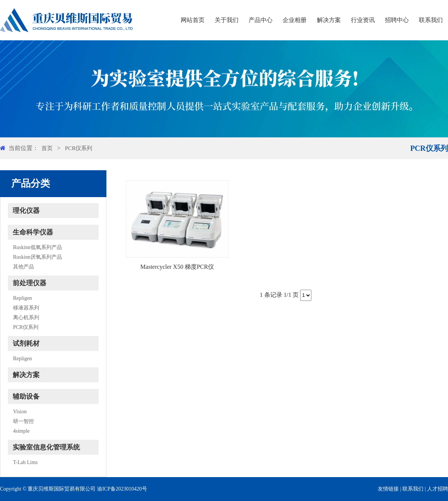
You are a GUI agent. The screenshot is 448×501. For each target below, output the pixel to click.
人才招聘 (438, 489)
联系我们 (431, 20)
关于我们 (227, 20)
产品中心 (261, 20)
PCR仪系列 (79, 148)
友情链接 (388, 489)
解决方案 (329, 20)
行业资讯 (363, 20)
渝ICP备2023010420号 (122, 489)
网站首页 (193, 20)
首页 (47, 148)
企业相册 (295, 20)
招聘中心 (397, 20)
